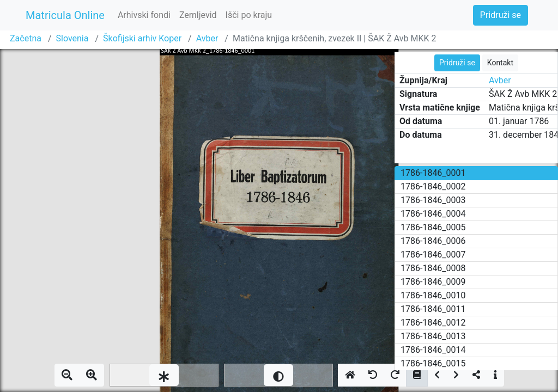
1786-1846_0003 (433, 200)
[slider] (164, 375)
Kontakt (500, 63)
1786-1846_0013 (433, 336)
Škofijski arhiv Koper (142, 38)
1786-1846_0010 (433, 295)
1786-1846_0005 (433, 227)
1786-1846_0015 (433, 363)
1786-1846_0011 (433, 309)
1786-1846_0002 (433, 186)
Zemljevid (198, 15)
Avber (207, 38)
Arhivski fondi (144, 15)
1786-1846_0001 (433, 173)
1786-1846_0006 (433, 241)
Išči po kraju (249, 15)
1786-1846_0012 (433, 323)
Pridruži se (501, 15)
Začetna (26, 38)
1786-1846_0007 (433, 255)
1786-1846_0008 (433, 268)
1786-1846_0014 (433, 350)
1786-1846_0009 (433, 282)
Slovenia (72, 38)
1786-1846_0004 (433, 214)
